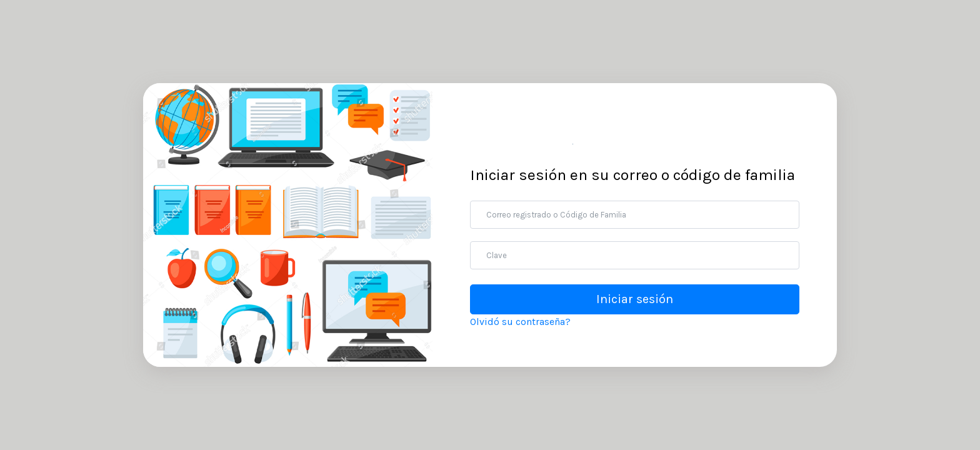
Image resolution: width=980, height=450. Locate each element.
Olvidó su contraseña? (520, 322)
